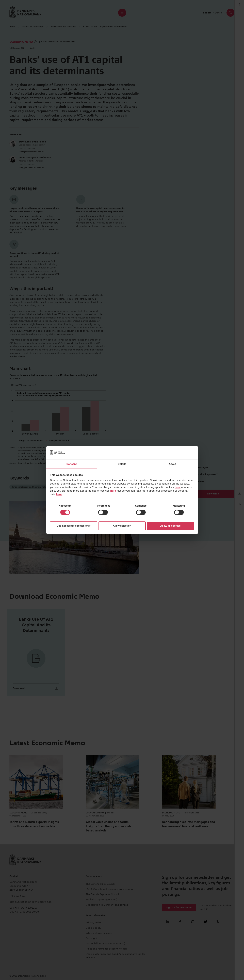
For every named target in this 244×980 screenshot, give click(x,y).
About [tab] (173, 464)
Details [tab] (122, 464)
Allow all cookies (170, 526)
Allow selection (122, 526)
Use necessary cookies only (74, 526)
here (178, 487)
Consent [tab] (71, 464)
